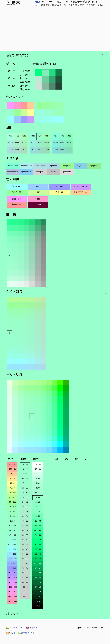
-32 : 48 (38, 549)
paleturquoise (26, 166)
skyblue (80, 166)
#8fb (69, 136)
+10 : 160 (12, 540)
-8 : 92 (25, 483)
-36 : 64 (25, 516)
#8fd (56, 136)
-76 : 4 (38, 601)
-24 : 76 (25, 502)
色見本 (11, 633)
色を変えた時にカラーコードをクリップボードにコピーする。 (73, 5)
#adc (17, 149)
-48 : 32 (38, 568)
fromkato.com (15, 628)
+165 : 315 (12, 592)
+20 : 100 (38, 464)
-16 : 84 (25, 493)
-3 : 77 (38, 507)
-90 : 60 (12, 483)
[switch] (38, 2)
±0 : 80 (38, 497)
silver (53, 172)
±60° (38, 186)
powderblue (40, 166)
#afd (11, 136)
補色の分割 (17, 199)
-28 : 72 (25, 507)
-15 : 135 (12, 507)
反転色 (38, 204)
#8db (69, 149)
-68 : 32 (25, 559)
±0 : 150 (12, 526)
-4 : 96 (25, 478)
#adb (24, 149)
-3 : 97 (25, 474)
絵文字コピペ (26, 633)
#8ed (56, 143)
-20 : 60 (38, 530)
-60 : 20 (38, 582)
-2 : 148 (12, 521)
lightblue (53, 166)
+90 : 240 (12, 568)
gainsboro (67, 172)
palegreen (67, 166)
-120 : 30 (12, 474)
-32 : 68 (25, 512)
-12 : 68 (38, 521)
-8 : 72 (38, 516)
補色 (38, 199)
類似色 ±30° (17, 186)
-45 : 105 (12, 497)
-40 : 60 (25, 521)
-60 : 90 (12, 493)
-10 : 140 (12, 512)
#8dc (62, 149)
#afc (17, 136)
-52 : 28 (38, 573)
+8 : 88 (38, 478)
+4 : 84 (38, 483)
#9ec (40, 143)
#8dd (56, 149)
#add (11, 149)
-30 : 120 (12, 502)
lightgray (40, 172)
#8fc (62, 136)
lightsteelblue (13, 172)
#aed (11, 143)
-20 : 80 (25, 497)
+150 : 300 (12, 587)
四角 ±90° (60, 186)
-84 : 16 (25, 578)
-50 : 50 (25, 535)
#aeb (24, 143)
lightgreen (94, 166)
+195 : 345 (12, 601)
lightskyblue (26, 172)
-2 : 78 (38, 502)
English (31, 628)
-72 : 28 (25, 563)
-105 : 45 (12, 478)
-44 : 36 (38, 563)
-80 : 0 (38, 606)
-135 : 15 (12, 469)
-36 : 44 (38, 554)
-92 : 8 (25, 587)
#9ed (33, 143)
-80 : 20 (25, 573)
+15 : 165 (12, 545)
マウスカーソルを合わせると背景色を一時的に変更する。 (70, 2)
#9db (47, 149)
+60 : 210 (12, 559)
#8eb (69, 143)
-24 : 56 (38, 535)
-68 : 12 (38, 592)
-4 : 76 (38, 512)
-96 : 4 (25, 592)
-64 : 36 (25, 554)
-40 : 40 (38, 559)
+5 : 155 (12, 535)
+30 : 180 (12, 549)
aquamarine (13, 166)
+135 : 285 (12, 582)
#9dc (40, 149)
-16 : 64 (38, 526)
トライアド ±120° (81, 186)
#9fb (47, 136)
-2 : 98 (25, 469)
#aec (17, 143)
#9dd (33, 149)
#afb (24, 136)
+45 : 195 (12, 554)
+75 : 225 (12, 563)
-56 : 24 (38, 578)
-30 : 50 (38, 545)
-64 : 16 (38, 587)
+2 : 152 (12, 530)
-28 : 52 (38, 540)
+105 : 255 (12, 573)
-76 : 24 (25, 568)
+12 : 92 (38, 474)
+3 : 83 (38, 488)
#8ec (62, 143)
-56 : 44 (25, 545)
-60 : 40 (25, 549)
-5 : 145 (12, 516)
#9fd (33, 136)
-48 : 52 (25, 530)
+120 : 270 (12, 578)
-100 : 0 (25, 596)
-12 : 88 (25, 488)
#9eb (47, 143)
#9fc (40, 136)
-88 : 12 (25, 582)
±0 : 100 (25, 464)
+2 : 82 (38, 493)
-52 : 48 (25, 540)
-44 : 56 (25, 526)
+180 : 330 (12, 596)
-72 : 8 (38, 596)
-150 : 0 (12, 464)
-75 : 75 (12, 488)
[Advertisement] (56, 30)
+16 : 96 (38, 469)
